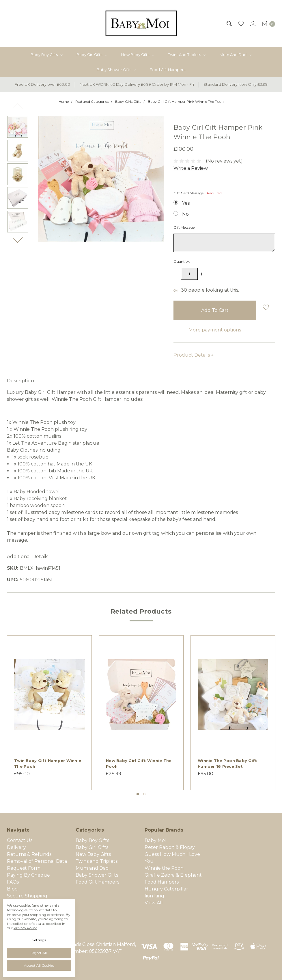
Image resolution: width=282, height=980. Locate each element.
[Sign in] (252, 24)
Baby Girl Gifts (92, 55)
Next (18, 240)
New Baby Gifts (138, 55)
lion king (154, 896)
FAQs (13, 882)
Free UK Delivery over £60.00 (42, 84)
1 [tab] (138, 794)
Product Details (194, 355)
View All (154, 903)
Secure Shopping (27, 896)
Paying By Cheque (28, 875)
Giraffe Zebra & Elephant (173, 875)
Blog (12, 889)
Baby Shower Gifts (116, 70)
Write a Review (191, 168)
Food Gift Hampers (168, 70)
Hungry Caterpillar (166, 889)
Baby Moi (155, 840)
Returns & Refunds (29, 854)
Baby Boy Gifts (47, 55)
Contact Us (20, 840)
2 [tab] (144, 794)
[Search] (229, 24)
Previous (18, 106)
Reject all (39, 953)
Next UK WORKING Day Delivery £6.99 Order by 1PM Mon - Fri (137, 84)
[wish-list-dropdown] (266, 307)
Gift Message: (184, 227)
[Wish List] (241, 24)
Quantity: (182, 261)
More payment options (215, 330)
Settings (39, 940)
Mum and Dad (236, 55)
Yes (186, 203)
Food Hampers (162, 882)
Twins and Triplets (187, 55)
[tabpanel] (49, 713)
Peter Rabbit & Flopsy (170, 847)
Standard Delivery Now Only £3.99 (236, 84)
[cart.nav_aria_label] (267, 24)
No (185, 214)
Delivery (16, 847)
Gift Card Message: (198, 193)
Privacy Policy (25, 928)
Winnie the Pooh (164, 868)
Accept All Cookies (39, 965)
